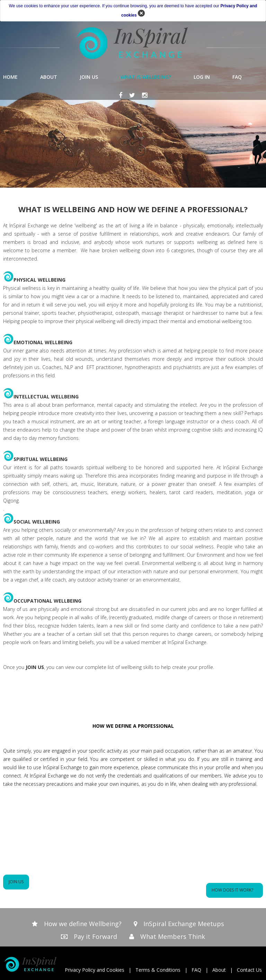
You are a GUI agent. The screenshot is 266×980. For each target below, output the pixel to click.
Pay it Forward (95, 936)
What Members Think (173, 936)
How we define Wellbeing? (83, 924)
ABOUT (49, 77)
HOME (10, 77)
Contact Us (249, 970)
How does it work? (234, 890)
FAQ (237, 77)
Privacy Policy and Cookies (95, 970)
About (219, 970)
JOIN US (89, 77)
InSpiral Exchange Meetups (184, 924)
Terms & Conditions (158, 970)
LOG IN (202, 77)
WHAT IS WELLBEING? (146, 77)
